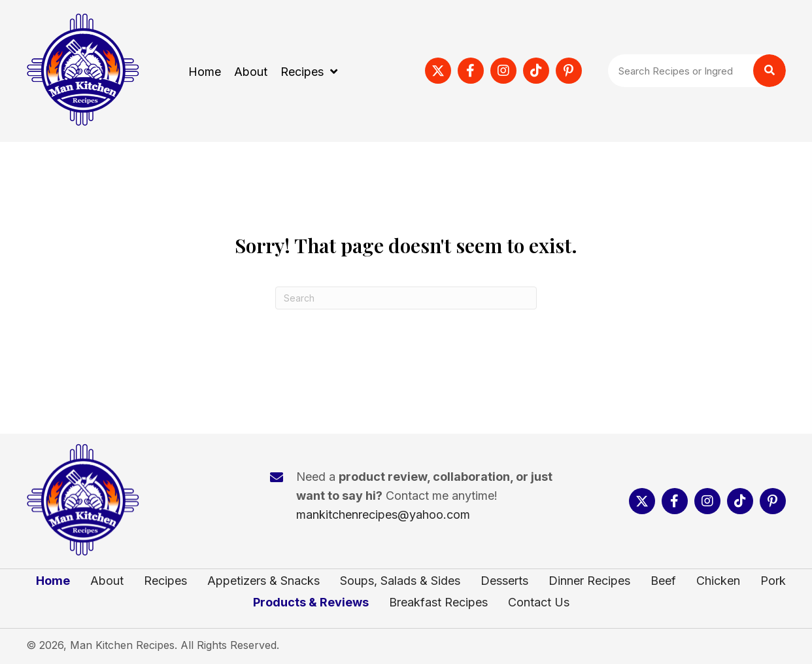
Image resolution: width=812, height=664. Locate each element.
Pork (773, 581)
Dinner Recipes (589, 581)
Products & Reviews (311, 603)
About (107, 581)
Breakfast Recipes (438, 603)
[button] (438, 71)
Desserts (504, 581)
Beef (663, 581)
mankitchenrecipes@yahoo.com (383, 515)
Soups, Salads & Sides (400, 581)
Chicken (718, 581)
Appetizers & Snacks (263, 581)
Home (53, 581)
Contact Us (539, 603)
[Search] (406, 298)
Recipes (165, 581)
